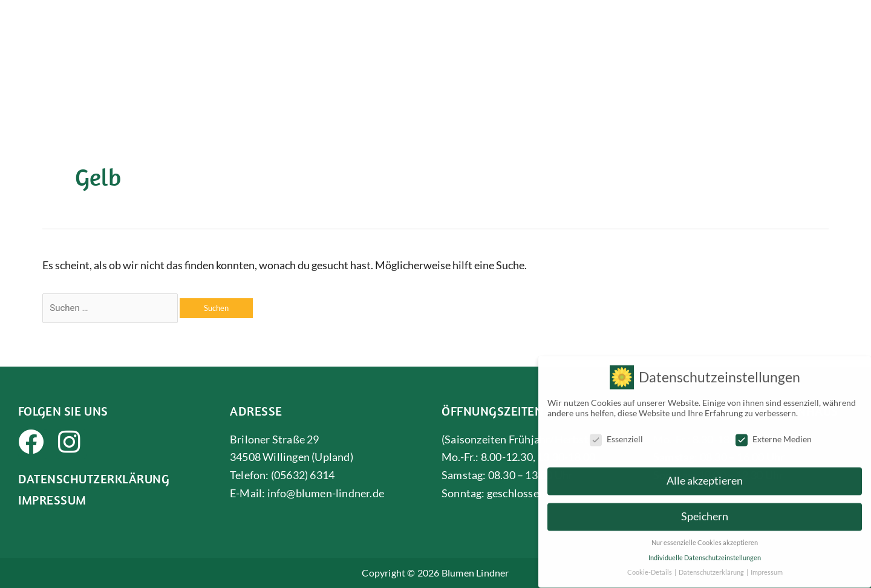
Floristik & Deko (505, 42)
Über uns (422, 41)
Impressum (52, 500)
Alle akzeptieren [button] (705, 475)
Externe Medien (774, 433)
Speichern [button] (705, 510)
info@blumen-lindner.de (326, 493)
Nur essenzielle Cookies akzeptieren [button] (705, 537)
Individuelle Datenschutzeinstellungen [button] (705, 552)
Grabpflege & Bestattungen (774, 42)
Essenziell (616, 433)
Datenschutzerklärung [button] (712, 566)
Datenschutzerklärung (94, 479)
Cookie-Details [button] (650, 566)
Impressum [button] (767, 566)
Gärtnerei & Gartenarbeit (628, 42)
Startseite (359, 41)
